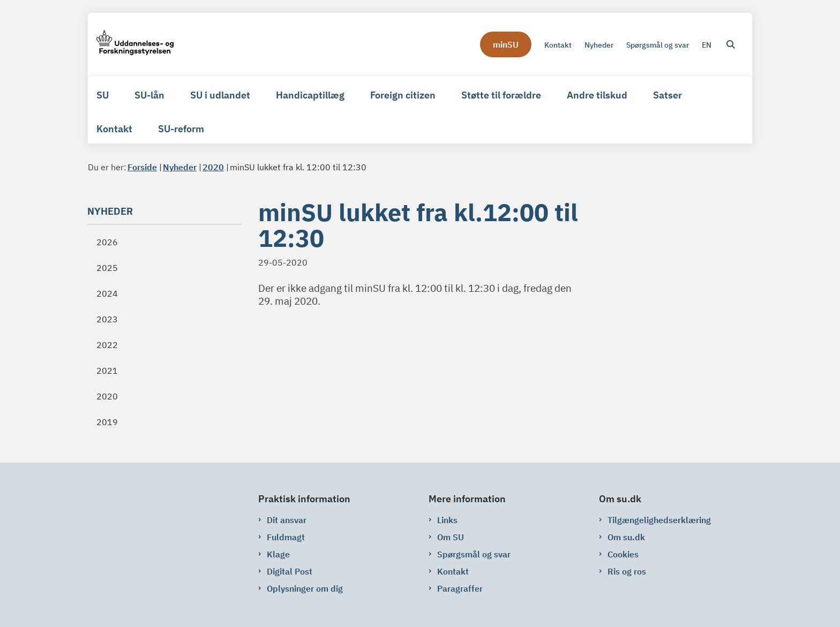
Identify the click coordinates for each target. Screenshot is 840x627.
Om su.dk (626, 537)
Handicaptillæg (310, 95)
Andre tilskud (597, 95)
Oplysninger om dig (305, 588)
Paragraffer (460, 588)
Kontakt (114, 129)
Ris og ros (627, 571)
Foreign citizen (403, 95)
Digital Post (290, 571)
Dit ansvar (287, 520)
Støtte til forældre (501, 95)
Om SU (451, 537)
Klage (278, 554)
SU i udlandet (220, 95)
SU (103, 95)
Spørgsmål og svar (474, 554)
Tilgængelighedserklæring (659, 520)
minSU (506, 44)
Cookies (623, 554)
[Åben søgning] (731, 44)
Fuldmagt (286, 537)
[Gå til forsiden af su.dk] (135, 44)
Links (447, 520)
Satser (667, 95)
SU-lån (149, 95)
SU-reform (181, 129)
